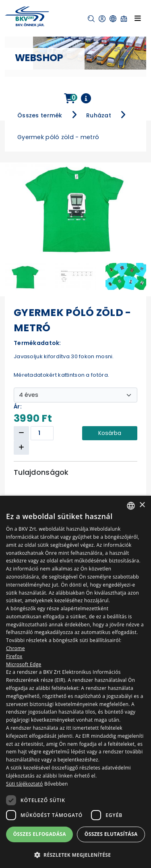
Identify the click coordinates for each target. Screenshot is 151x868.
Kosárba (110, 433)
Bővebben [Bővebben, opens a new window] (56, 784)
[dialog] (75, 682)
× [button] (142, 505)
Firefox (14, 656)
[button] (91, 19)
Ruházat (99, 115)
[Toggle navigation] (138, 18)
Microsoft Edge (24, 664)
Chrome (16, 648)
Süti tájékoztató (24, 784)
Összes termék (40, 115)
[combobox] (131, 506)
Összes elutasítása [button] (111, 834)
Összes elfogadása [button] (39, 834)
